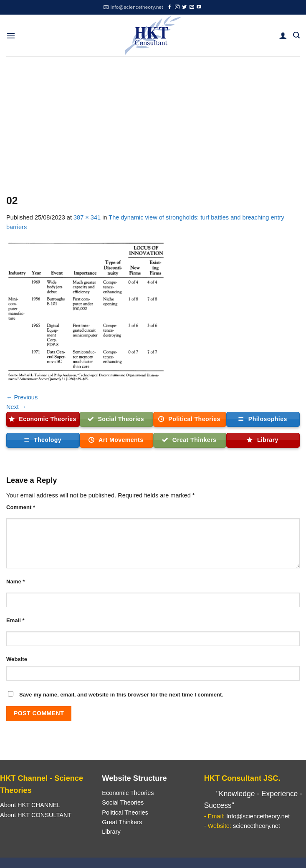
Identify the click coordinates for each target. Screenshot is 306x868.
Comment (21, 507)
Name (15, 582)
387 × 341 (87, 217)
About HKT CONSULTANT (36, 815)
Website (17, 659)
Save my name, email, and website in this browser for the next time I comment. (121, 695)
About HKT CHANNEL (30, 805)
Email (15, 620)
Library (111, 832)
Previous (22, 397)
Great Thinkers (122, 822)
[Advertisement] (153, 119)
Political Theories (125, 812)
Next (16, 407)
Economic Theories (128, 793)
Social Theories (123, 802)
